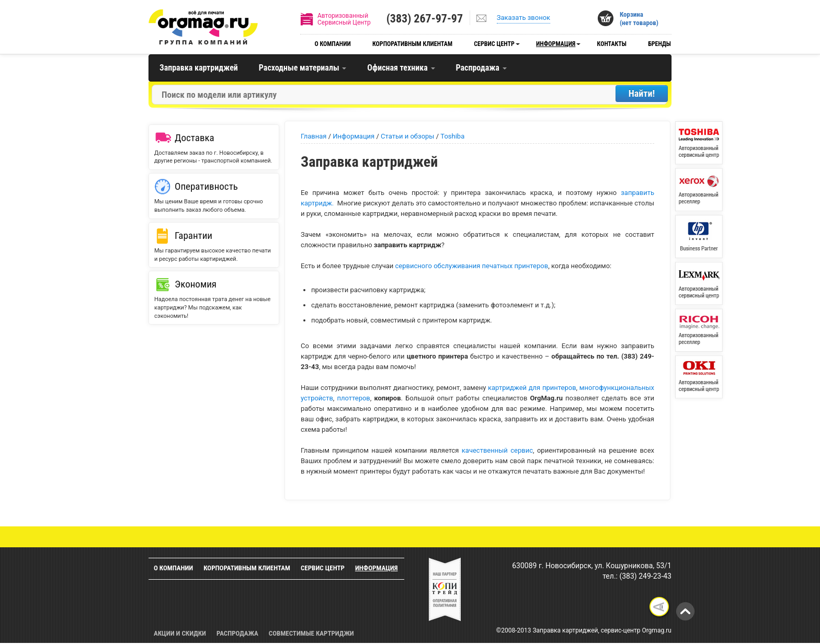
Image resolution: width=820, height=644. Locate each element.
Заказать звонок (523, 18)
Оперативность (206, 186)
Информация (556, 44)
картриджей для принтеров (531, 388)
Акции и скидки (180, 633)
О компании (332, 44)
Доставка (195, 138)
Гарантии (193, 235)
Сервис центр (494, 44)
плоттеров (353, 398)
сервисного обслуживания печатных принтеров (472, 266)
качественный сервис (497, 450)
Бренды (659, 44)
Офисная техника (401, 68)
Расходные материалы (303, 68)
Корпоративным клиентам (412, 44)
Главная (314, 136)
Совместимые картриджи (311, 633)
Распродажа (481, 68)
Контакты (612, 44)
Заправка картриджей (199, 68)
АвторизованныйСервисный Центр (344, 19)
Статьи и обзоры (407, 136)
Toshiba (452, 136)
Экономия (196, 284)
